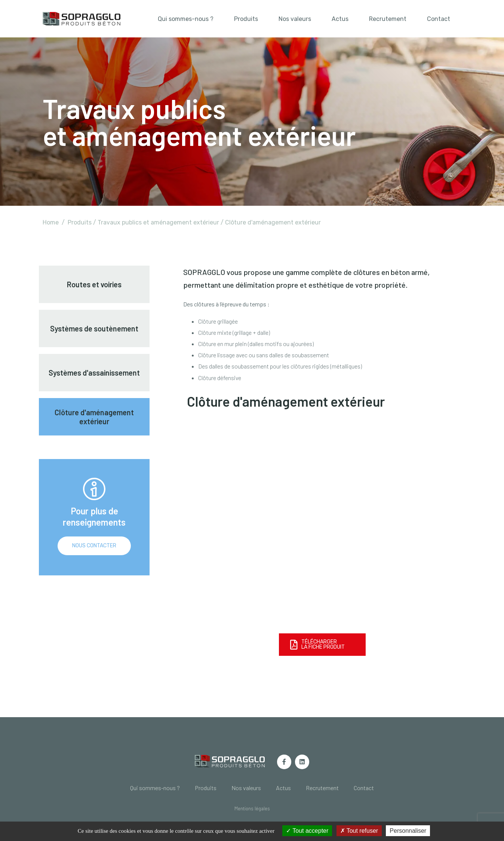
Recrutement (388, 19)
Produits (246, 19)
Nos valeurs (295, 19)
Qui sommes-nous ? (186, 19)
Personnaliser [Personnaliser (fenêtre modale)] (408, 831)
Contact (439, 19)
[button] (252, 809)
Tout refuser (359, 831)
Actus (340, 19)
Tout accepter (307, 831)
